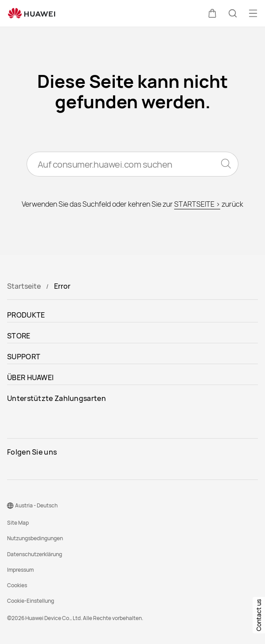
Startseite (24, 286)
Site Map (18, 523)
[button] (212, 13)
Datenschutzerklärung (35, 554)
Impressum (20, 570)
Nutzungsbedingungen (35, 538)
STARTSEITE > (197, 204)
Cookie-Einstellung (31, 601)
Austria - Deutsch (36, 505)
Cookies (17, 585)
